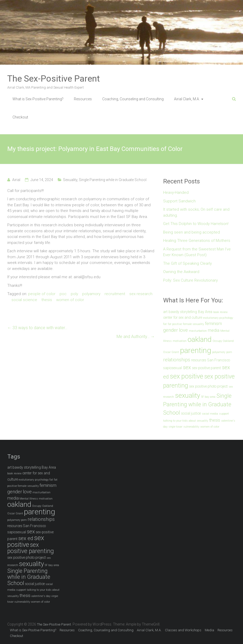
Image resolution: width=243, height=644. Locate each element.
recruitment (115, 294)
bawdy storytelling (183, 312)
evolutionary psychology (218, 318)
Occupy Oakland (223, 341)
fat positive (175, 324)
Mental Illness (29, 499)
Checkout (20, 117)
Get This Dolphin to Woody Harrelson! (196, 224)
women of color (70, 300)
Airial (16, 180)
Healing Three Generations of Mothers (197, 241)
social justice (191, 413)
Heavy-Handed (176, 192)
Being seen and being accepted (191, 232)
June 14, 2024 (42, 180)
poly (74, 294)
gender (171, 330)
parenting (196, 350)
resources (199, 360)
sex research (141, 294)
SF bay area (208, 397)
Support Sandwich (179, 201)
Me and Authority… (136, 337)
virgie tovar (175, 427)
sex (187, 367)
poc (63, 294)
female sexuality (193, 324)
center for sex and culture (183, 317)
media (214, 330)
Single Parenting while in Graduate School (113, 180)
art (165, 312)
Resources (83, 99)
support (224, 414)
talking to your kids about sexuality (186, 421)
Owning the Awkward (181, 272)
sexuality (188, 395)
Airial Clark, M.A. (187, 99)
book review (220, 312)
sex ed (26, 538)
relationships (177, 360)
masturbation (198, 331)
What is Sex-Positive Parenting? (38, 99)
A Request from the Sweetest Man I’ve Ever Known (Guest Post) (197, 252)
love (183, 330)
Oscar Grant (171, 352)
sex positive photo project (208, 386)
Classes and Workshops (183, 630)
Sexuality (70, 180)
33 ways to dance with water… (37, 328)
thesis (47, 300)
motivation (180, 341)
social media (210, 414)
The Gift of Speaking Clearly (187, 263)
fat (165, 324)
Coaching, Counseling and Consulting (133, 99)
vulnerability (191, 427)
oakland (200, 339)
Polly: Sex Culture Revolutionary (190, 280)
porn (229, 352)
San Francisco (219, 360)
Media (209, 630)
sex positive (187, 376)
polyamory (91, 294)
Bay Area (205, 312)
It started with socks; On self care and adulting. (196, 212)
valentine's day (41, 596)
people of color (42, 294)
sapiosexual (172, 368)
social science (24, 300)
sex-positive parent (206, 368)
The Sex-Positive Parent (54, 78)
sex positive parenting (31, 548)
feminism (213, 324)
